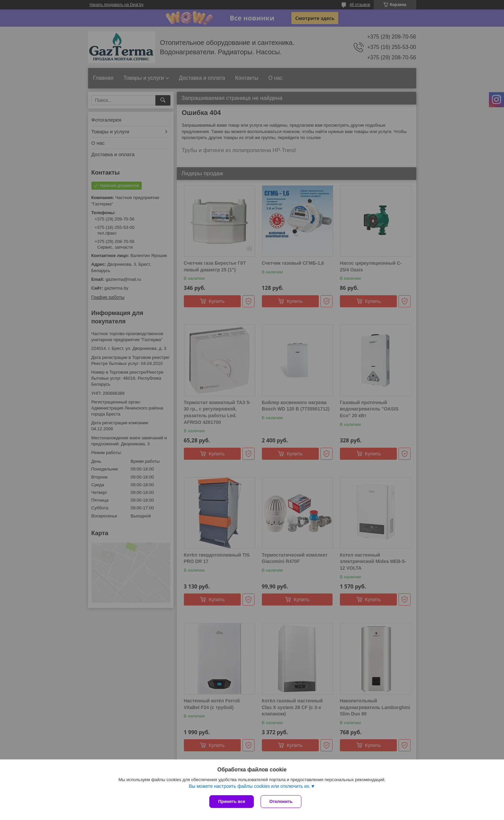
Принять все (232, 801)
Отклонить (281, 801)
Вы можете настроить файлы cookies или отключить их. (250, 786)
